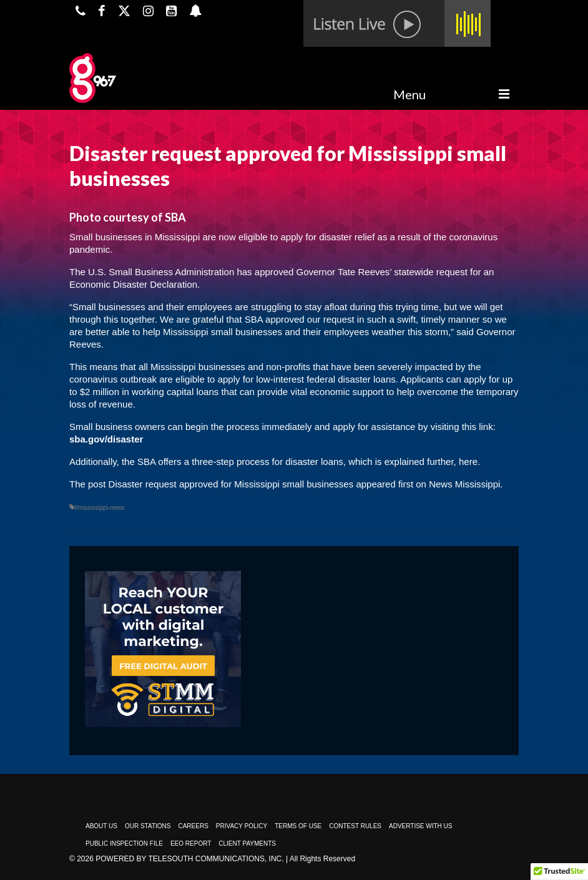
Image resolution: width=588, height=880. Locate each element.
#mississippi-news (100, 508)
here (468, 462)
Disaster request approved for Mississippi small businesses (231, 484)
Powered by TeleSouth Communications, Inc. (189, 859)
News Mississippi (464, 484)
